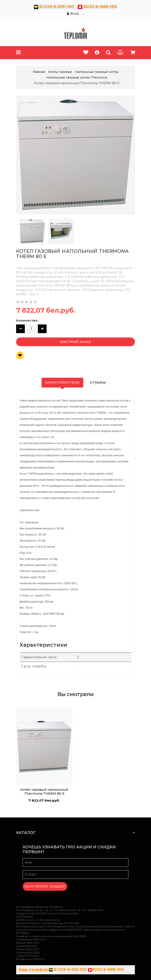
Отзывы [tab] (98, 383)
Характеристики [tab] (62, 383)
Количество (27, 321)
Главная (39, 72)
